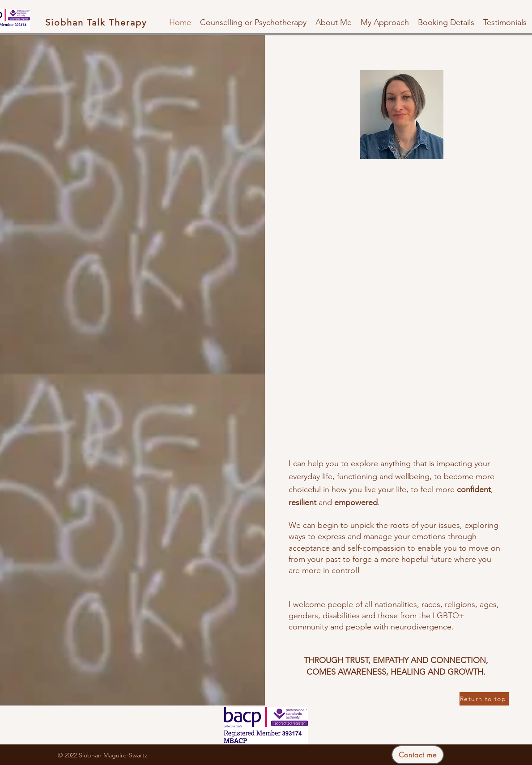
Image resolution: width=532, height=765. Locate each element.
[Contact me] (418, 755)
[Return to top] (484, 699)
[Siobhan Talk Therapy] (97, 22)
